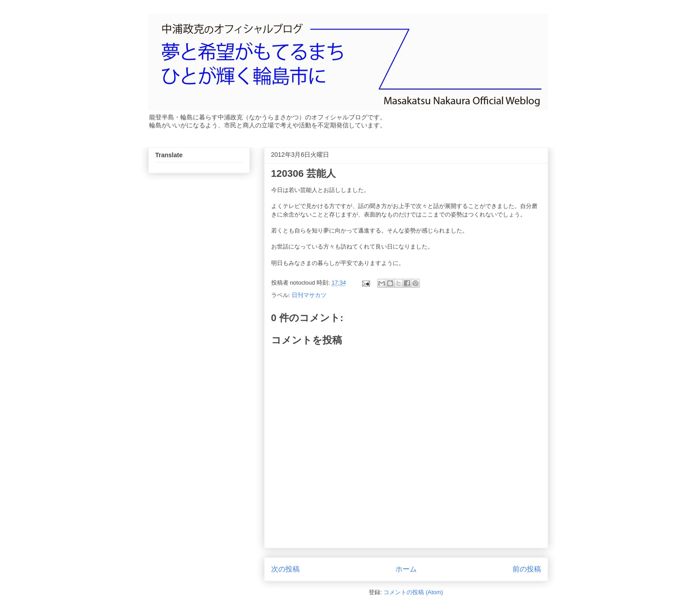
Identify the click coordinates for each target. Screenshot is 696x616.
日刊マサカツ (309, 295)
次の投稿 (285, 569)
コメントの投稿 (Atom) (413, 592)
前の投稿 (527, 569)
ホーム (406, 569)
